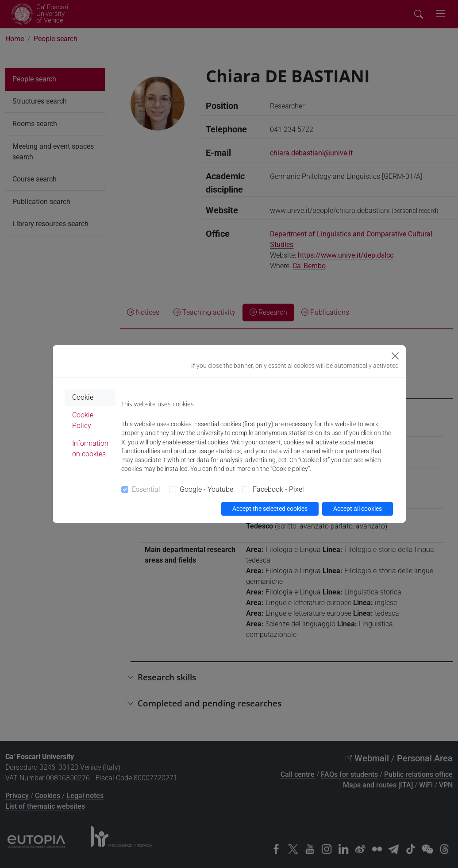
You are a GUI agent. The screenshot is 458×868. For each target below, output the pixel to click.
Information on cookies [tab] (90, 449)
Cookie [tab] (83, 397)
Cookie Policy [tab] (83, 420)
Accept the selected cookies (270, 509)
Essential (146, 489)
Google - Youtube (206, 489)
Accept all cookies (358, 509)
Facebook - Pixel (278, 489)
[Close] (395, 356)
